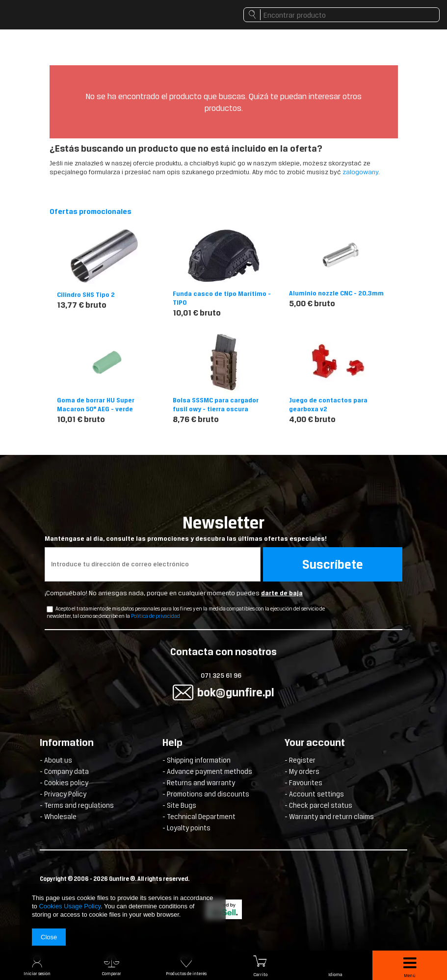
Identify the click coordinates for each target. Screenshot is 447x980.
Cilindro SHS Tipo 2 (86, 295)
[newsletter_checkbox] (50, 609)
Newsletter (223, 528)
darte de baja (282, 593)
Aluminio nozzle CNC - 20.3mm (336, 293)
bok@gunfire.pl (236, 692)
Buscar (252, 17)
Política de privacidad (156, 616)
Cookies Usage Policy (69, 906)
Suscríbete (333, 564)
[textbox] (342, 15)
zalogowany (360, 172)
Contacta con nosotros (223, 653)
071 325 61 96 (221, 675)
